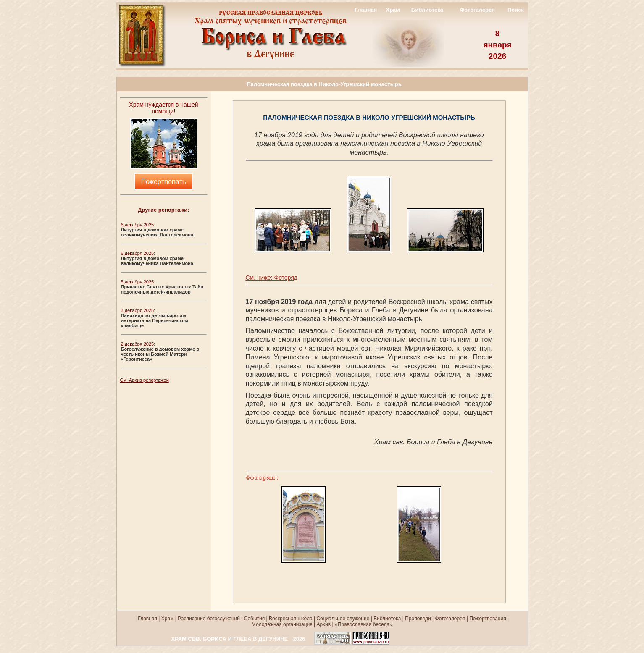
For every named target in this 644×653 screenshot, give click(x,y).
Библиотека (427, 10)
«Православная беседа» (363, 624)
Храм (393, 10)
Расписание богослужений (208, 619)
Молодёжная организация (282, 624)
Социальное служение (343, 619)
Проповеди (418, 619)
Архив (324, 624)
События (255, 619)
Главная (366, 10)
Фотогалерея (477, 10)
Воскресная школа (291, 619)
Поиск (516, 10)
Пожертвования (488, 619)
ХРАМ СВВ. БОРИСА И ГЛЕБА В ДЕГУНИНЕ (230, 639)
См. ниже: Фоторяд (272, 278)
